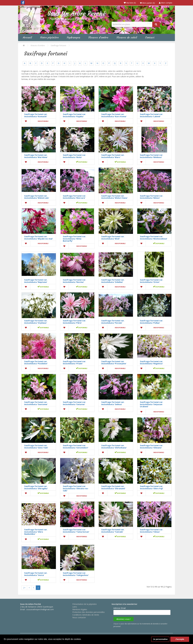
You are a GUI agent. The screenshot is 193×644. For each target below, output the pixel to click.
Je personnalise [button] (160, 639)
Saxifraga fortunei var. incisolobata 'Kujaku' (74, 115)
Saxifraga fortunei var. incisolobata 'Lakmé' (152, 115)
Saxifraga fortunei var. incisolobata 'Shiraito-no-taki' (76, 488)
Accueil (27, 37)
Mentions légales (80, 609)
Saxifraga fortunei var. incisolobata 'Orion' (152, 281)
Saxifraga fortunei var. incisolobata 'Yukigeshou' (76, 574)
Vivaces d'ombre (98, 37)
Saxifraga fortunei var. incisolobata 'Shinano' (152, 446)
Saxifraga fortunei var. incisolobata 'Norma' (74, 281)
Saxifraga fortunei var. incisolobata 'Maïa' (74, 156)
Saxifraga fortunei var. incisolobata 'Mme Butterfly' (74, 239)
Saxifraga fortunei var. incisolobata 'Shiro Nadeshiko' (36, 532)
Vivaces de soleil (127, 37)
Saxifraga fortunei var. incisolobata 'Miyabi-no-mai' (39, 238)
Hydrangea (74, 37)
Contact (150, 37)
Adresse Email (119, 608)
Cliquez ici (117, 624)
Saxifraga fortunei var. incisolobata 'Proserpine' (114, 362)
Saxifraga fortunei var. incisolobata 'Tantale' (113, 531)
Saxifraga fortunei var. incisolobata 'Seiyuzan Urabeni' (152, 404)
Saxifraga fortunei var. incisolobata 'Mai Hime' (36, 156)
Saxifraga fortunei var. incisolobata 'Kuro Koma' (114, 115)
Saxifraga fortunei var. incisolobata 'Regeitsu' (152, 362)
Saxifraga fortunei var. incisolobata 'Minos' (152, 197)
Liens (75, 607)
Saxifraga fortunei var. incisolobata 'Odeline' (113, 281)
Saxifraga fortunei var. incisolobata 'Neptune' (36, 281)
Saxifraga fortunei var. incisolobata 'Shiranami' (113, 487)
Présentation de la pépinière (85, 604)
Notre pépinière (49, 37)
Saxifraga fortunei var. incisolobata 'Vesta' (36, 574)
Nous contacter (79, 617)
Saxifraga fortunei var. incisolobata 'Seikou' (113, 403)
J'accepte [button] (180, 639)
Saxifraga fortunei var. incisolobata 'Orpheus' (36, 322)
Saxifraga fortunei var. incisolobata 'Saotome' (36, 403)
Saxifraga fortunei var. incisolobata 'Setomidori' (76, 446)
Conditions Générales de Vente (86, 615)
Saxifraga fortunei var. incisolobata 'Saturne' (74, 403)
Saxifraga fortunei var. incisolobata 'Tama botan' (76, 531)
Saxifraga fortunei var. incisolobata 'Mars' (113, 156)
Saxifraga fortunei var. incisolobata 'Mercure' (74, 197)
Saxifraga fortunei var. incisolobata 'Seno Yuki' (36, 446)
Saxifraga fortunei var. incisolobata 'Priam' (74, 362)
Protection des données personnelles (89, 612)
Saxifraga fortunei (58, 45)
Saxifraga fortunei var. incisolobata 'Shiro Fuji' (152, 487)
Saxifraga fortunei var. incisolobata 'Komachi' (36, 115)
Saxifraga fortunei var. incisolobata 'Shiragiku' (36, 487)
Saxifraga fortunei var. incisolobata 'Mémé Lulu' (37, 197)
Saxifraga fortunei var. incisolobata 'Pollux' (152, 322)
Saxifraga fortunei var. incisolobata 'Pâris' (74, 322)
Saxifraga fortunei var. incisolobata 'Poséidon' (36, 362)
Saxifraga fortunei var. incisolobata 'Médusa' (152, 156)
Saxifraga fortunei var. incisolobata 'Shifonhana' (114, 446)
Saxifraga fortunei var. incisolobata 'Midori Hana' (114, 197)
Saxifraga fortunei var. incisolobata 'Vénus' (152, 531)
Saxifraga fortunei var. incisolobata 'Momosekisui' (154, 238)
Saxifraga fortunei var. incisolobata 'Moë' (113, 238)
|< (24, 588)
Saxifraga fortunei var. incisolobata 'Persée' (113, 322)
